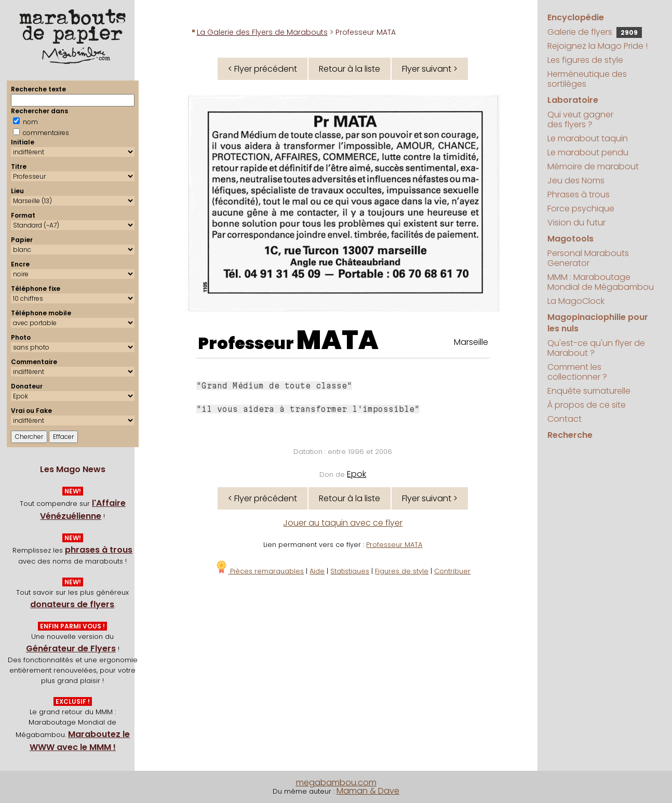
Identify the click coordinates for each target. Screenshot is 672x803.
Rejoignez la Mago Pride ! (597, 46)
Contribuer (452, 571)
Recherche (570, 435)
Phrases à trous (579, 195)
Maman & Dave (368, 791)
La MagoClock (576, 301)
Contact (565, 419)
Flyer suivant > (430, 69)
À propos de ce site (587, 405)
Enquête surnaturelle (589, 391)
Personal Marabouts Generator (588, 258)
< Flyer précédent (263, 69)
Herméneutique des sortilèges (587, 79)
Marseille (471, 342)
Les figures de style (585, 60)
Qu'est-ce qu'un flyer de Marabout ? (596, 348)
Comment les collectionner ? (577, 372)
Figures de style (402, 571)
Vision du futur (576, 223)
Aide (317, 571)
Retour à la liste (350, 69)
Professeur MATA (394, 545)
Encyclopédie (576, 17)
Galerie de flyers (595, 32)
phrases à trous (99, 550)
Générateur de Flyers (71, 648)
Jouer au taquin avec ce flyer (343, 523)
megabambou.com (336, 782)
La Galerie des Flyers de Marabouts (262, 32)
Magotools (570, 239)
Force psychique (581, 209)
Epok (357, 474)
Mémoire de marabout (593, 166)
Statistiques (350, 571)
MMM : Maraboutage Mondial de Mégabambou (601, 282)
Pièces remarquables (259, 571)
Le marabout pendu (588, 152)
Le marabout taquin (588, 138)
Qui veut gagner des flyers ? (580, 119)
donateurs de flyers (72, 604)
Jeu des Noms (576, 180)
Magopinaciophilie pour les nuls (598, 323)
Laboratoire (573, 100)
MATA (338, 340)
